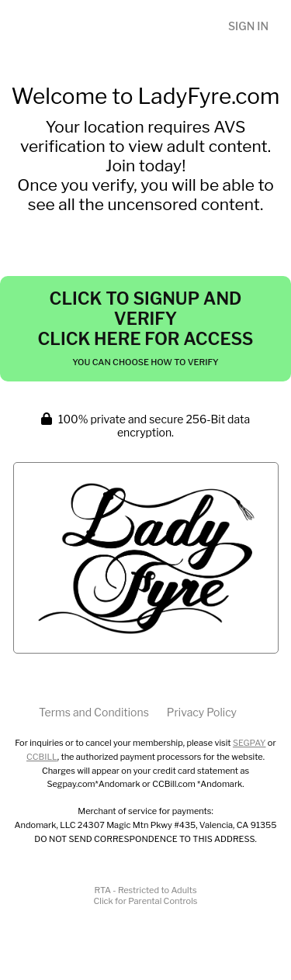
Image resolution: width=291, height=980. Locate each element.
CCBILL (42, 757)
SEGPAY (249, 743)
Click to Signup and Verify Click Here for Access (145, 328)
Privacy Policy (202, 712)
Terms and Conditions (94, 712)
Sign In (248, 26)
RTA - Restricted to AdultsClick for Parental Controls (146, 895)
